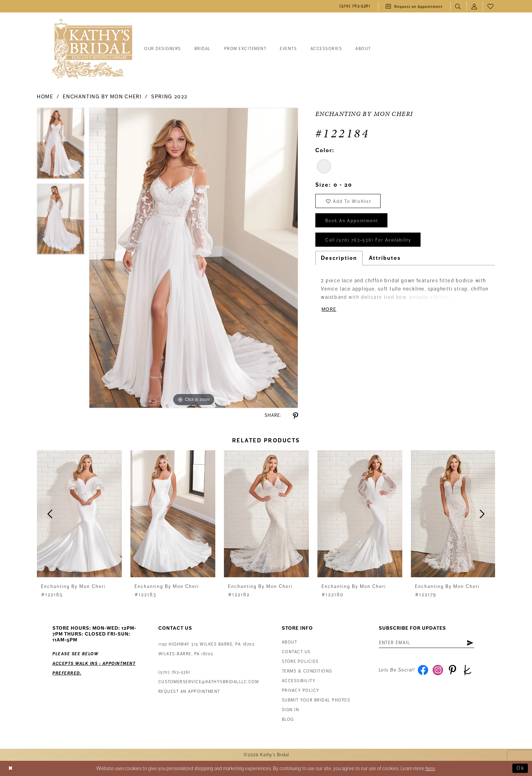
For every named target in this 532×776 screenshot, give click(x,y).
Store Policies (300, 662)
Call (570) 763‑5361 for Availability (368, 240)
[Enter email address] (427, 643)
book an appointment (352, 221)
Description (339, 258)
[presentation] (79, 514)
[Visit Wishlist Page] (491, 6)
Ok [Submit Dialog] (520, 768)
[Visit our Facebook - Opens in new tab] (423, 670)
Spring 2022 (169, 97)
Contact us (296, 652)
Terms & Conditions (307, 671)
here (430, 768)
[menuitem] (355, 6)
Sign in (291, 710)
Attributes (385, 258)
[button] (475, 6)
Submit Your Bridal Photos (316, 700)
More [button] (329, 309)
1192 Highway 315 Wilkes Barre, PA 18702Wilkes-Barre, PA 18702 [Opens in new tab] (207, 649)
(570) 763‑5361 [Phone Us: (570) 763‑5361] (174, 672)
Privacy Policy (301, 691)
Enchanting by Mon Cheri (102, 97)
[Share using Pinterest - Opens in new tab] (295, 416)
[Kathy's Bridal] (92, 49)
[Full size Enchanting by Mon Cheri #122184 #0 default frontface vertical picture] (194, 258)
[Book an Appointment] (414, 6)
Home (45, 97)
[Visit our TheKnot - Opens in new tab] (467, 670)
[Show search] (458, 6)
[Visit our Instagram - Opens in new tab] (438, 670)
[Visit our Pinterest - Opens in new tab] (452, 670)
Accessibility (299, 681)
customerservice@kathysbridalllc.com (209, 682)
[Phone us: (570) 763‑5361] (355, 6)
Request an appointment (189, 692)
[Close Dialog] (11, 769)
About (290, 642)
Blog (288, 720)
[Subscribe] (470, 643)
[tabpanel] (61, 146)
